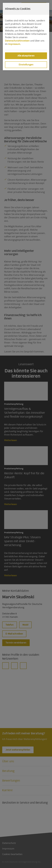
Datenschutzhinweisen (17, 41)
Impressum (14, 44)
